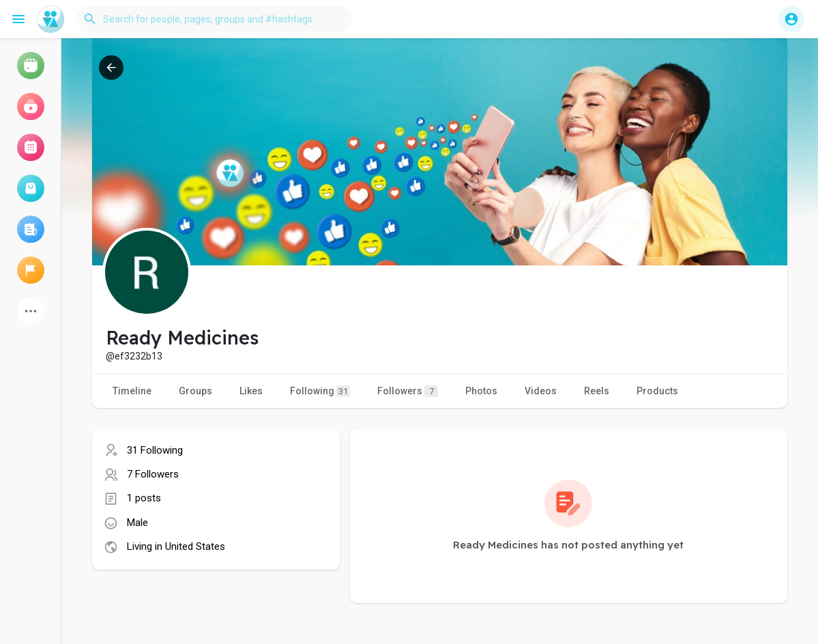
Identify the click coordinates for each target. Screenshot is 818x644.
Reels (597, 391)
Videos (541, 391)
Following (320, 391)
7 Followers (153, 474)
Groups (195, 391)
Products (657, 391)
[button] (214, 19)
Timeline (132, 391)
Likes (251, 391)
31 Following (155, 450)
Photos (481, 391)
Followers (408, 391)
